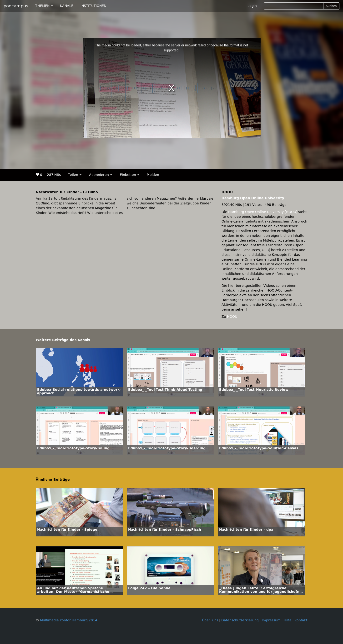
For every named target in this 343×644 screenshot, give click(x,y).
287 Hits (54, 175)
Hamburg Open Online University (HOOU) (263, 212)
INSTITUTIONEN (93, 6)
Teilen (75, 175)
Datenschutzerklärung (240, 620)
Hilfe (288, 620)
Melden (153, 175)
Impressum (271, 620)
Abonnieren (101, 175)
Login (252, 6)
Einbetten (130, 175)
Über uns (210, 620)
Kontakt (301, 620)
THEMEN (44, 6)
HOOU (232, 317)
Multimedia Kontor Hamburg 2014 (69, 620)
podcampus (16, 6)
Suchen (331, 6)
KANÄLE (67, 6)
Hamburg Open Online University (253, 198)
